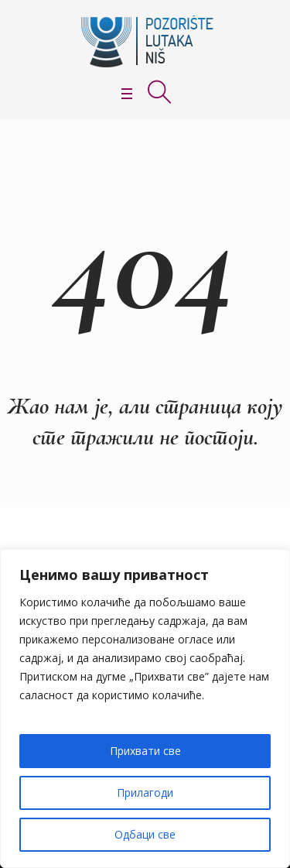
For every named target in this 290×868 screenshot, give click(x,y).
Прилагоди (145, 793)
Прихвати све (145, 751)
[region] (145, 708)
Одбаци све (145, 834)
